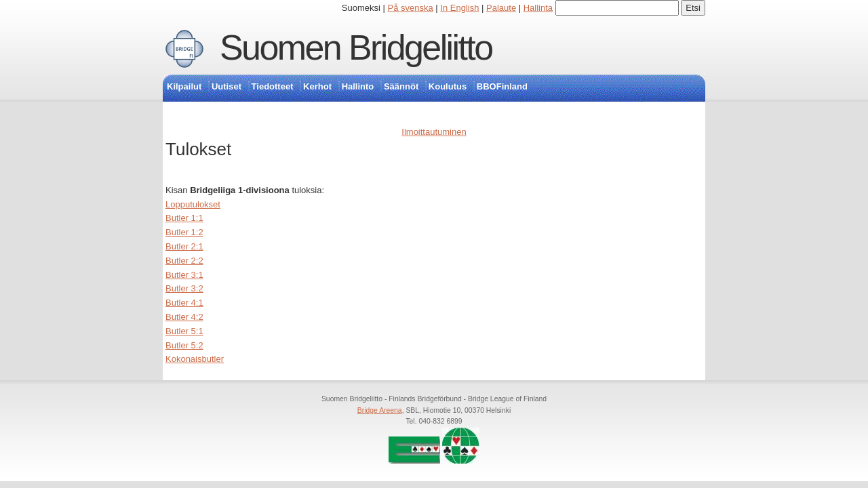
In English (459, 8)
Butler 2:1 (184, 246)
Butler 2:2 (184, 261)
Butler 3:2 (184, 288)
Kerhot (317, 86)
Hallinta (538, 8)
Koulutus (448, 86)
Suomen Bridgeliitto (356, 47)
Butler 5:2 (184, 345)
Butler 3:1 (184, 275)
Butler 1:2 (184, 232)
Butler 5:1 (184, 331)
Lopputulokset (193, 204)
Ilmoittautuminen (434, 132)
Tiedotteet (273, 86)
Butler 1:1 (184, 218)
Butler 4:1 (184, 303)
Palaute (501, 8)
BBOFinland (502, 86)
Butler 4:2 (184, 317)
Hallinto (358, 86)
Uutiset (226, 86)
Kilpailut (184, 86)
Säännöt (401, 86)
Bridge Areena (380, 410)
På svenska (411, 8)
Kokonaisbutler (195, 359)
